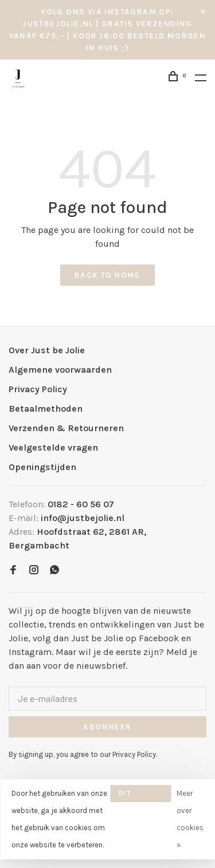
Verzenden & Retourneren (66, 428)
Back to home (107, 275)
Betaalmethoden (46, 409)
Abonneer (107, 727)
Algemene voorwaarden (60, 370)
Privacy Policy (38, 389)
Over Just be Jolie (47, 350)
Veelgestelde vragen (53, 447)
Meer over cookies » (190, 819)
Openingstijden (42, 467)
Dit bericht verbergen (140, 796)
